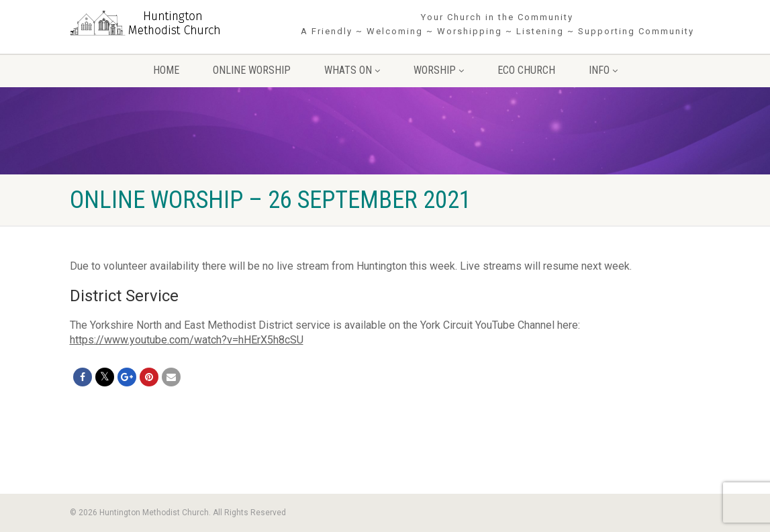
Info (603, 70)
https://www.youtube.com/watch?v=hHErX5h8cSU (187, 340)
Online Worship (252, 70)
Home (166, 70)
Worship (439, 70)
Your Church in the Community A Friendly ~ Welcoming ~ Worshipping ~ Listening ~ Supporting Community (497, 24)
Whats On (352, 70)
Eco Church (526, 70)
